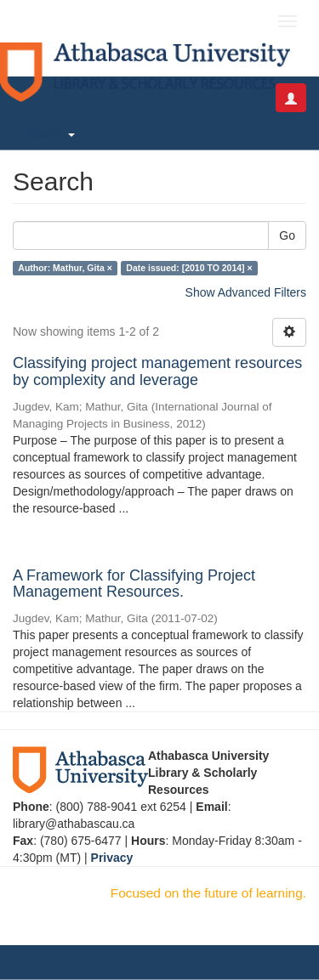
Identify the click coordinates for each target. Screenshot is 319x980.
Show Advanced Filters (246, 292)
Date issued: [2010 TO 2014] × (189, 268)
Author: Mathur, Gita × (65, 268)
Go (287, 235)
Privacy (112, 858)
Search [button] (50, 134)
